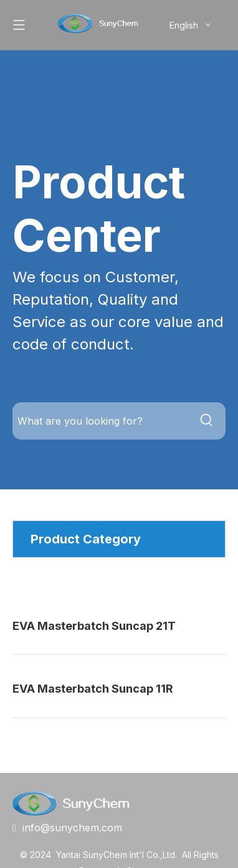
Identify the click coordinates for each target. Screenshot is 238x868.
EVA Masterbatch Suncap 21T (94, 626)
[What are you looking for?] (100, 421)
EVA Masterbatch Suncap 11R (93, 689)
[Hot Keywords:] (207, 421)
